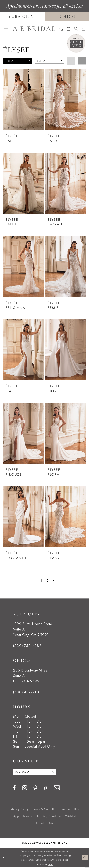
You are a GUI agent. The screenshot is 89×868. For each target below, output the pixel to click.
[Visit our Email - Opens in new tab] (57, 788)
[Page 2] (48, 580)
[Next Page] (54, 580)
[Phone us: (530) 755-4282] (61, 29)
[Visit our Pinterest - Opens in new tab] (35, 789)
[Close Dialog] (4, 858)
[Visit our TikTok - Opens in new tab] (46, 788)
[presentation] (23, 100)
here (50, 865)
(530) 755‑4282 (27, 646)
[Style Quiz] (76, 43)
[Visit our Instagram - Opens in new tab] (25, 788)
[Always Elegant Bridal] (34, 29)
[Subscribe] (56, 773)
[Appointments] (68, 29)
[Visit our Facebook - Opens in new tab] (14, 788)
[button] (6, 29)
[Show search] (76, 29)
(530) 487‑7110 (27, 692)
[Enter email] (37, 773)
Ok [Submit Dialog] (85, 858)
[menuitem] (6, 29)
